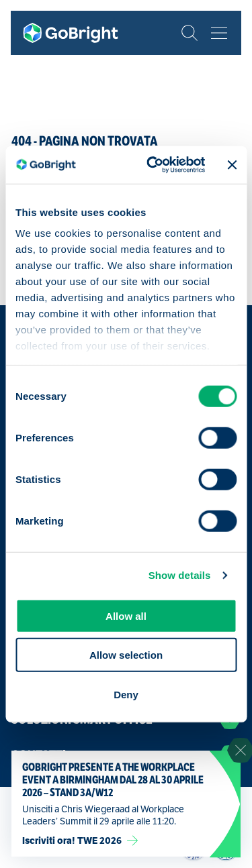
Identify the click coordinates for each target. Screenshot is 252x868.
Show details (180, 575)
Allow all (126, 615)
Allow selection (126, 655)
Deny (126, 694)
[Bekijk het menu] (219, 33)
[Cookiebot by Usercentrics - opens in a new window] (153, 165)
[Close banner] (232, 165)
